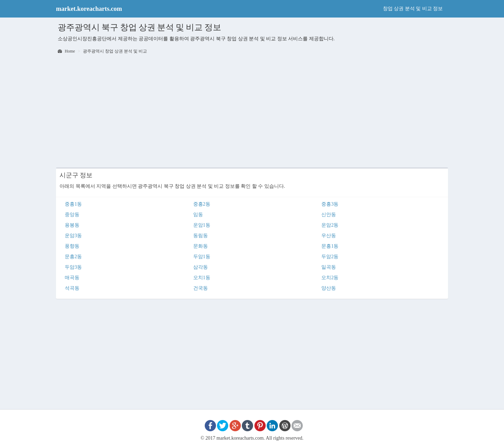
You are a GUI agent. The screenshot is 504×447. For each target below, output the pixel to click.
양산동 (329, 288)
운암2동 (330, 225)
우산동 (329, 236)
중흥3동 (330, 204)
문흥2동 (73, 257)
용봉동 (72, 225)
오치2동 (330, 278)
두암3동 (73, 267)
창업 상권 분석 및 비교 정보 (413, 9)
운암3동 (73, 236)
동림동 (201, 236)
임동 (198, 215)
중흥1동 (73, 204)
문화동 (201, 246)
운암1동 (202, 225)
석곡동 (72, 288)
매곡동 (72, 278)
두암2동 (330, 257)
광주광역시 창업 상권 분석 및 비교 (115, 51)
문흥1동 (330, 246)
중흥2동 (202, 204)
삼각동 (201, 267)
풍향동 (72, 246)
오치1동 (202, 278)
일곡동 (329, 267)
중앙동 (72, 215)
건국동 (201, 288)
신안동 (329, 215)
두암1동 (202, 257)
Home (66, 51)
